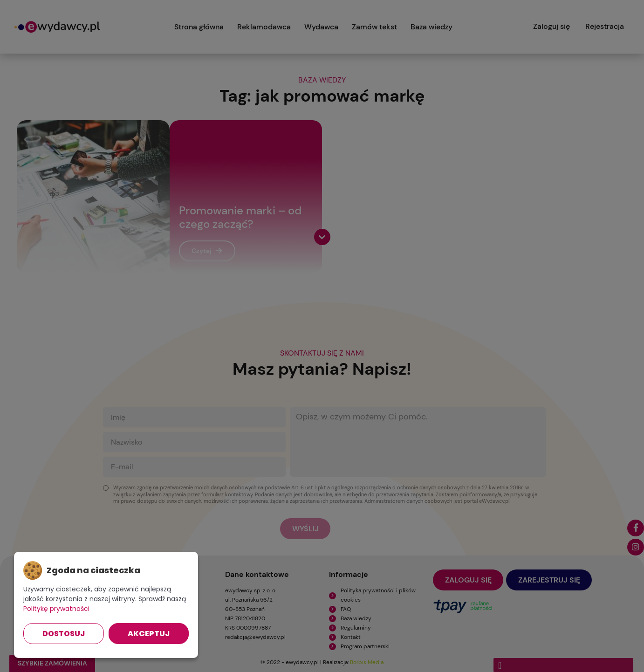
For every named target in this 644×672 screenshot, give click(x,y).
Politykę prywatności (56, 609)
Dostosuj (64, 634)
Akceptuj (149, 634)
